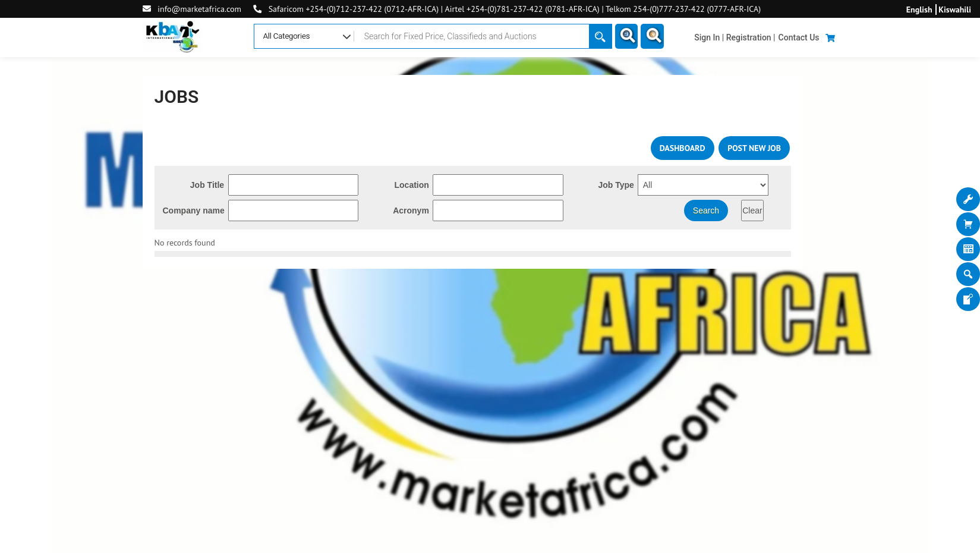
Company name (194, 210)
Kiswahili (955, 10)
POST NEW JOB (754, 148)
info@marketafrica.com (199, 9)
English (919, 10)
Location (412, 185)
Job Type (616, 185)
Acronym (411, 210)
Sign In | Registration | (735, 37)
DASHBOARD (683, 148)
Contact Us (799, 37)
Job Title (207, 185)
